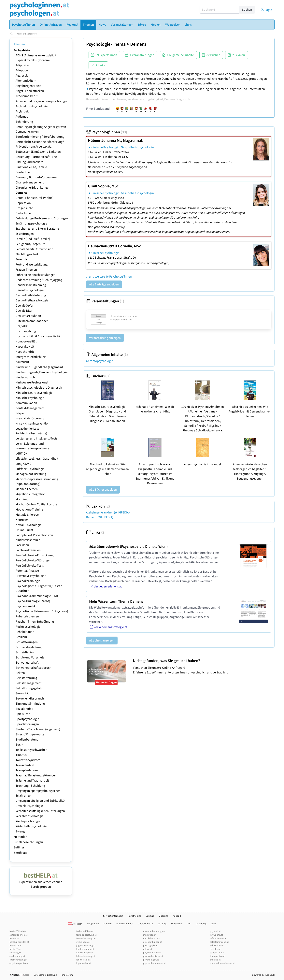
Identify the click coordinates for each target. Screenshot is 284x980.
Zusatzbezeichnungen (28, 842)
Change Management (30, 182)
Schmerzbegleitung (28, 647)
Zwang (20, 831)
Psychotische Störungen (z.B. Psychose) (42, 611)
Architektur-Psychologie (32, 106)
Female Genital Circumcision (34, 249)
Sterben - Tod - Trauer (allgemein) (38, 729)
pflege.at (148, 949)
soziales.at (215, 949)
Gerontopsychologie (99, 361)
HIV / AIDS (22, 326)
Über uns (163, 916)
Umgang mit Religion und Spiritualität (40, 801)
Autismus (22, 117)
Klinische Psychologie (30, 398)
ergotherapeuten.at (19, 963)
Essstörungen (25, 234)
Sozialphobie (24, 709)
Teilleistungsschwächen (31, 750)
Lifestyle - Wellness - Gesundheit (37, 459)
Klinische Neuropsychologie (34, 393)
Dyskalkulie (23, 213)
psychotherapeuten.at (154, 963)
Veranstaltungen (105, 301)
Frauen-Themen (26, 270)
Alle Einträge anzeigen (104, 284)
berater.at (14, 938)
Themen (20, 34)
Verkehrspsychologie (29, 816)
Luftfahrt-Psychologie (30, 469)
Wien (213, 924)
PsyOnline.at (216, 935)
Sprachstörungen (27, 724)
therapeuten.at (218, 956)
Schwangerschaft (27, 663)
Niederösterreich (125, 924)
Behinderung (24, 122)
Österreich (75, 924)
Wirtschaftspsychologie (31, 826)
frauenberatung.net (86, 938)
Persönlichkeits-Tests (30, 566)
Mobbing (21, 499)
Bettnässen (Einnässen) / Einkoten (38, 152)
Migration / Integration (31, 494)
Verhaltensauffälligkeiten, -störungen (40, 811)
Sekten (20, 673)
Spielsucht (23, 714)
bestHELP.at (15, 946)
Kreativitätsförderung (30, 418)
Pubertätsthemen (27, 616)
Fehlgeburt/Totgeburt (30, 244)
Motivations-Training (29, 510)
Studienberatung (27, 740)
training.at (215, 960)
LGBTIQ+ (21, 454)
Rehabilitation (25, 632)
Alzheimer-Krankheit (108, 512)
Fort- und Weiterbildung (32, 265)
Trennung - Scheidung (30, 786)
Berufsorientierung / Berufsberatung (40, 137)
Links (96, 532)
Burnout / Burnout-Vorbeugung (36, 177)
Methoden (20, 837)
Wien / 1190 (126, 320)
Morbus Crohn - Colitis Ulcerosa (36, 504)
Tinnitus (21, 755)
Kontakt (177, 916)
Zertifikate (21, 853)
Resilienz (21, 637)
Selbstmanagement (28, 683)
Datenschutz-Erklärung (45, 975)
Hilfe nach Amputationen (32, 321)
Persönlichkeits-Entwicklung (35, 555)
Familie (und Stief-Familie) (33, 239)
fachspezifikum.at (85, 931)
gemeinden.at (83, 942)
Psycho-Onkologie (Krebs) (33, 601)
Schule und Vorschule (30, 657)
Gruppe (114, 320)
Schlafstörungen (27, 642)
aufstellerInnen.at (18, 935)
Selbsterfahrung (26, 678)
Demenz (21, 193)
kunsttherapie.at (85, 953)
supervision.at (217, 953)
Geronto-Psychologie (30, 290)
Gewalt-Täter (24, 311)
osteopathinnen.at (153, 942)
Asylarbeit (22, 111)
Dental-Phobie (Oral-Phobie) (35, 198)
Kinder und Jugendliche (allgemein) (39, 367)
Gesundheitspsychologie (32, 300)
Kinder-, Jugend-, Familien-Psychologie (42, 372)
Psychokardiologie (28, 581)
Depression (23, 203)
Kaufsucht (22, 362)
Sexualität (22, 693)
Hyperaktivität (25, 347)
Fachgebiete (31, 34)
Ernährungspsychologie (31, 223)
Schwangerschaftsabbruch (33, 668)
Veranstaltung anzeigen (105, 338)
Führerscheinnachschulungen (35, 275)
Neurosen (22, 520)
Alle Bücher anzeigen (103, 490)
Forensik (21, 259)
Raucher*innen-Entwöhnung (35, 622)
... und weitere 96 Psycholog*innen (109, 277)
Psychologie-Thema (106, 44)
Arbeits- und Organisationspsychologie (41, 101)
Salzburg (162, 924)
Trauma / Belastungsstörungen (36, 775)
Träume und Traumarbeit (32, 781)
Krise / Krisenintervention (33, 424)
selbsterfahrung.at (219, 942)
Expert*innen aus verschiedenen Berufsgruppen (41, 882)
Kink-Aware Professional (32, 382)
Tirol (189, 924)
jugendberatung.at (86, 946)
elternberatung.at (18, 960)
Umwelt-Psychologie (29, 806)
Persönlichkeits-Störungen (33, 560)
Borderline (23, 172)
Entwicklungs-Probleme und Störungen (42, 218)
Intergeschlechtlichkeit (31, 357)
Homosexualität (26, 341)
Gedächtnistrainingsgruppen (125, 316)
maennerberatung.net (154, 931)
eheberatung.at (17, 956)
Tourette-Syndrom (28, 760)
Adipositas (23, 65)
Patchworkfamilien (28, 550)
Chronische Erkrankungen (33, 188)
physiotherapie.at (152, 953)
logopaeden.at (84, 963)
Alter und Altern (26, 81)
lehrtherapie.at (84, 960)
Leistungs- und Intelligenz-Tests (36, 439)
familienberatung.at (86, 935)
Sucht (19, 745)
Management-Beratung (31, 474)
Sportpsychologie (27, 719)
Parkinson (22, 545)
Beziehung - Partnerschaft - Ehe (36, 157)
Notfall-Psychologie (28, 525)
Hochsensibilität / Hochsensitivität (38, 336)
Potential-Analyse (27, 571)
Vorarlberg (201, 924)
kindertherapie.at (85, 949)
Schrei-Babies (25, 652)
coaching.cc (15, 953)
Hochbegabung (26, 331)
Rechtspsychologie (28, 627)
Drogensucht (24, 208)
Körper (20, 413)
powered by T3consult (263, 975)
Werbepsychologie (28, 821)
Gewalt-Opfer (25, 306)
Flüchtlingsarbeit (27, 254)
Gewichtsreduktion (28, 316)
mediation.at (150, 935)
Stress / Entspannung (30, 734)
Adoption (22, 70)
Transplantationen (28, 770)
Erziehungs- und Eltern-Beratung (37, 229)
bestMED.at (15, 949)
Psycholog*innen (106, 132)
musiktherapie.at (152, 938)
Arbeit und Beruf (27, 96)
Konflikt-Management (30, 408)
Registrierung (135, 916)
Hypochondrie (25, 352)
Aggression (23, 76)
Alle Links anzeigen (102, 641)
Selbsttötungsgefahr (29, 688)
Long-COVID (24, 464)
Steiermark (176, 924)
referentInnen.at (218, 938)
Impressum (67, 975)
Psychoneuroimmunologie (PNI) (37, 596)
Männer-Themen (27, 489)
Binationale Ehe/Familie (31, 167)
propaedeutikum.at (153, 956)
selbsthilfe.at (217, 946)
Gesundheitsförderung (31, 295)
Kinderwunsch (25, 377)
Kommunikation (26, 403)
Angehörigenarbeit (28, 86)
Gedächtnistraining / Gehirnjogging (39, 280)
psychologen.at (151, 960)
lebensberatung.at (86, 956)
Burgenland (93, 924)
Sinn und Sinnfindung (30, 704)
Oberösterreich (145, 924)
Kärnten (108, 924)
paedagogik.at (150, 946)
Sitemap (150, 916)
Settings (19, 847)
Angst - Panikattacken (30, 91)
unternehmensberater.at (222, 963)
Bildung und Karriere (29, 162)
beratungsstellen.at (19, 942)
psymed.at (215, 931)
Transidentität (25, 765)
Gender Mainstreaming (31, 285)
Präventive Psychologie (31, 576)
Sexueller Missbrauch (30, 699)
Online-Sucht (24, 530)
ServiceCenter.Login (113, 916)
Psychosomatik (26, 606)
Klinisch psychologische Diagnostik (39, 388)
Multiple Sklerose (27, 515)
